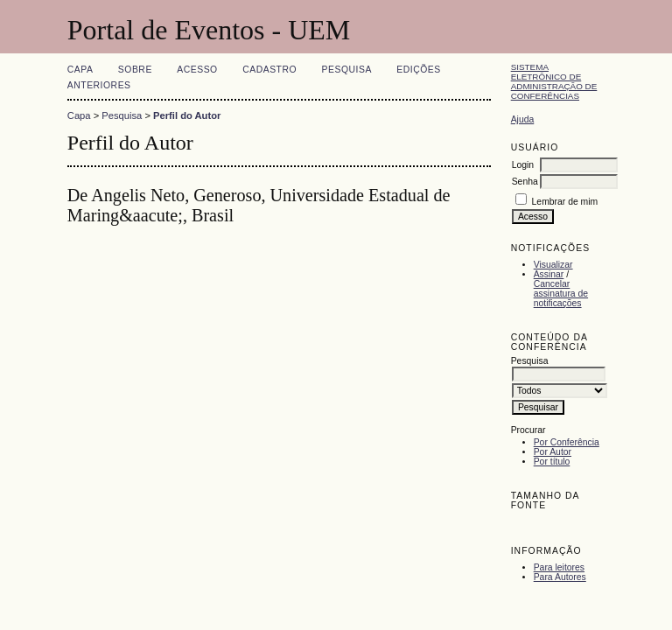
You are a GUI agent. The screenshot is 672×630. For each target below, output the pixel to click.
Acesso (197, 70)
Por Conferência (567, 442)
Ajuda (523, 119)
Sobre (135, 70)
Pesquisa (347, 70)
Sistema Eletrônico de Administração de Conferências (554, 81)
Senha (525, 182)
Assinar (549, 274)
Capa (80, 70)
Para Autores (560, 577)
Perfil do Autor (187, 115)
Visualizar (553, 265)
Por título (552, 462)
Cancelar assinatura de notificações (561, 294)
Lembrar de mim (565, 202)
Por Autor (553, 452)
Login (523, 165)
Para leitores (559, 567)
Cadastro (269, 70)
